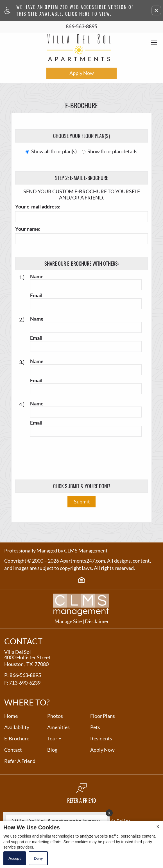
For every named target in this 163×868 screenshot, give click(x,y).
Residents (101, 739)
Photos (55, 716)
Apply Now (82, 73)
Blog (52, 750)
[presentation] (82, 456)
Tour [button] (54, 739)
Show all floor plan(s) (51, 152)
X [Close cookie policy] (158, 826)
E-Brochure (17, 739)
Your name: (28, 229)
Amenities (58, 727)
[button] (156, 10)
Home (11, 716)
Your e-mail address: (38, 207)
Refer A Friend (20, 761)
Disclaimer (97, 621)
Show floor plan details (110, 152)
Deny (38, 858)
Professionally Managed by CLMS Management (56, 551)
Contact (13, 750)
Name (37, 277)
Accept (15, 858)
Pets (95, 727)
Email (36, 296)
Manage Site (68, 621)
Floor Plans (103, 716)
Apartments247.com (82, 561)
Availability (17, 727)
